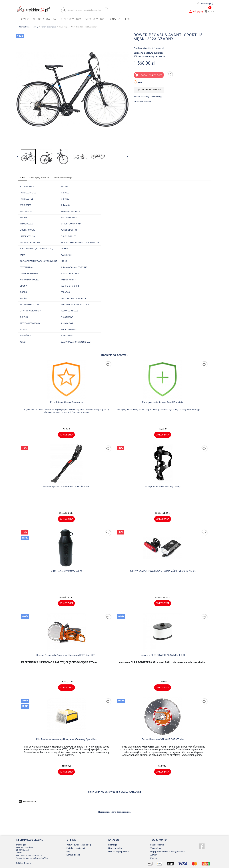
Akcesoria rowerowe (45, 19)
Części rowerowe (95, 19)
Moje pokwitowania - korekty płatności (168, 852)
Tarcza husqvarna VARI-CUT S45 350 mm (163, 739)
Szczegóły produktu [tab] (39, 178)
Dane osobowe (157, 845)
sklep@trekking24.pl (39, 858)
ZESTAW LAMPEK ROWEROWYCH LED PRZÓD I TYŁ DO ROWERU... (163, 571)
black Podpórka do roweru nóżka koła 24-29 (66, 487)
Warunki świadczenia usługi (79, 845)
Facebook (202, 846)
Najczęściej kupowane (118, 852)
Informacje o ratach (142, 102)
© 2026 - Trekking (24, 863)
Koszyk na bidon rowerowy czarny (163, 487)
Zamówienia (156, 848)
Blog (127, 19)
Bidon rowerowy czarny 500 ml (66, 571)
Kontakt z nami (73, 855)
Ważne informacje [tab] (63, 178)
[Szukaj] (85, 10)
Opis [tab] (22, 178)
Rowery (25, 19)
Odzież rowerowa (71, 19)
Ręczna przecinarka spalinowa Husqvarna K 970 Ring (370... (66, 655)
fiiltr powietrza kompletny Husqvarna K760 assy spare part (66, 739)
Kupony (154, 858)
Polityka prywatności (76, 848)
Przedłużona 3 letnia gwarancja (66, 402)
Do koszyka (66, 435)
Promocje (113, 845)
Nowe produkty (115, 848)
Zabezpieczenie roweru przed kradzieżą (163, 402)
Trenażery (114, 19)
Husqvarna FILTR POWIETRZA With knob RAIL (163, 655)
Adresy (154, 855)
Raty (68, 852)
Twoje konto (159, 840)
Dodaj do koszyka (149, 75)
